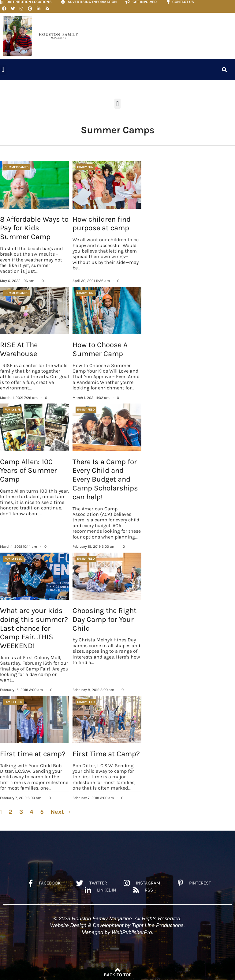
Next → (61, 812)
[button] (3, 69)
